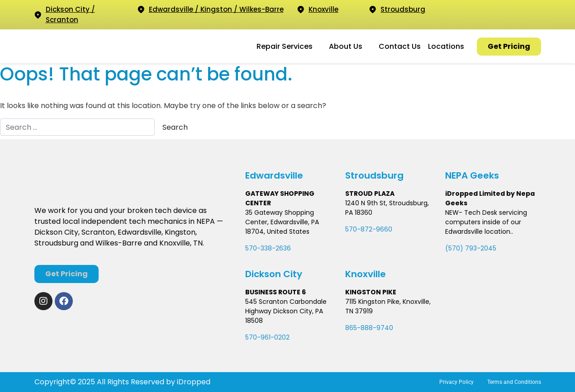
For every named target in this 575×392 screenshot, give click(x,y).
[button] (289, 47)
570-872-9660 (369, 229)
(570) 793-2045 (471, 248)
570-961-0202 (267, 337)
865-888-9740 (369, 328)
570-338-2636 (268, 248)
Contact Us (400, 46)
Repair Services (285, 46)
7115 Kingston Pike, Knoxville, (388, 302)
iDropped (193, 382)
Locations (446, 46)
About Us (346, 46)
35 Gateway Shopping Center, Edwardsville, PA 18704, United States (282, 222)
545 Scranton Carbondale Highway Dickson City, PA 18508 (286, 311)
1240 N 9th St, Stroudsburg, (387, 203)
